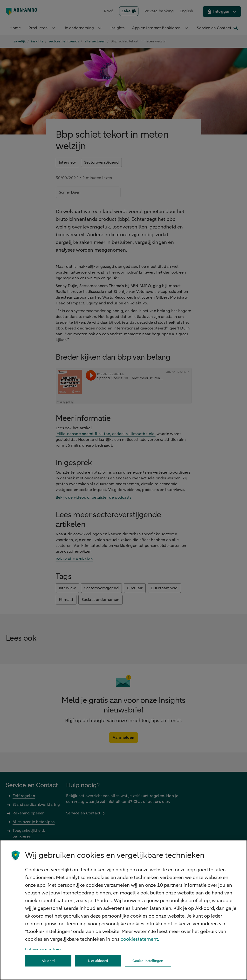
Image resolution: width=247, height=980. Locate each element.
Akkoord (48, 961)
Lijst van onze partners (43, 949)
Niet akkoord (98, 961)
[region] (123, 910)
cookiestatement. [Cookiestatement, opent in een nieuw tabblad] (140, 939)
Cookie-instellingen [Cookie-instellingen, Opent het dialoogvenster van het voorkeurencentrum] (148, 961)
